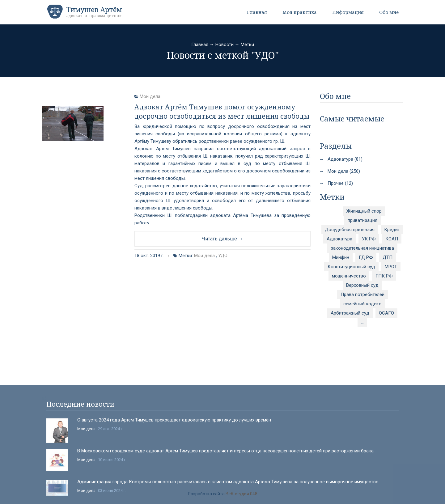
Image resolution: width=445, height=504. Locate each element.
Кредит (392, 230)
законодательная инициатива (362, 248)
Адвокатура (339, 239)
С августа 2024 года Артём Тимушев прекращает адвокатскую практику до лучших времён (174, 485)
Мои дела (150, 96)
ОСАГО (386, 313)
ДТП (388, 257)
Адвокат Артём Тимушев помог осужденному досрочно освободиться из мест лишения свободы (222, 111)
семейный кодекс (362, 304)
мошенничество (349, 276)
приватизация (362, 220)
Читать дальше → (222, 239)
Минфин (341, 257)
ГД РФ (366, 257)
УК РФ (369, 239)
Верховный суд (362, 285)
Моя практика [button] (300, 12)
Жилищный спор (364, 211)
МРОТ (391, 267)
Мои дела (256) (344, 171)
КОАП (392, 239)
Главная (257, 12)
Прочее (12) (340, 183)
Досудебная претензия (350, 230)
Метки (247, 44)
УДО (223, 256)
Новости (225, 44)
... (362, 322)
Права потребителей (362, 294)
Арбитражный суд (350, 313)
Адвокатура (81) (345, 159)
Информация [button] (348, 12)
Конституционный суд (351, 267)
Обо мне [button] (389, 12)
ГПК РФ (384, 276)
